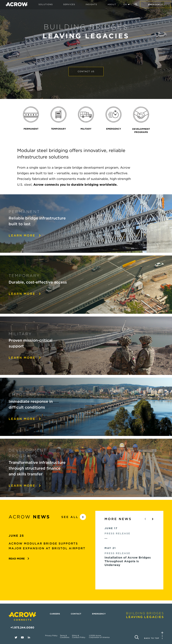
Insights (91, 4)
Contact (76, 614)
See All (74, 517)
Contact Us (86, 71)
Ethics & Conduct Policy (79, 636)
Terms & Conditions (65, 636)
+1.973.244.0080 (22, 628)
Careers (55, 614)
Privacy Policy (51, 636)
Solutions (46, 4)
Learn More (25, 294)
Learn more (25, 235)
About (112, 4)
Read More (19, 559)
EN (125, 4)
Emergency (155, 5)
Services (69, 4)
